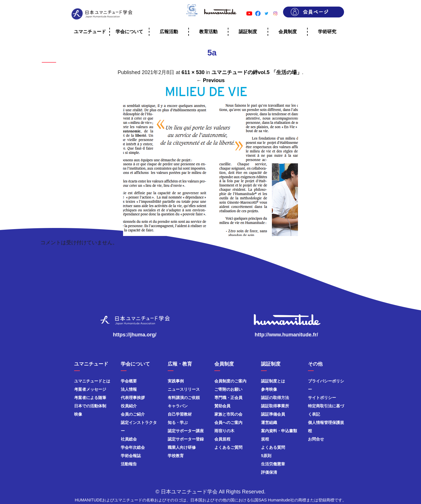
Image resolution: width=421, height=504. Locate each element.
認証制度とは (273, 381)
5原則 (266, 456)
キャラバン (178, 406)
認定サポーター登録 (186, 439)
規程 (265, 439)
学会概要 (129, 381)
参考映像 (269, 389)
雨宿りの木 (224, 431)
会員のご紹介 (133, 414)
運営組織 (269, 422)
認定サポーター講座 (186, 431)
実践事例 (176, 381)
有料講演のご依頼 (184, 398)
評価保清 (269, 472)
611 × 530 (193, 72)
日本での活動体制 (90, 406)
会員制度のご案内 (230, 381)
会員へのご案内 (228, 422)
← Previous (210, 80)
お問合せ (316, 439)
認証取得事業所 (275, 406)
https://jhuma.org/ (135, 335)
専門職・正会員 (228, 398)
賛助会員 (222, 406)
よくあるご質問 (228, 447)
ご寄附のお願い (228, 389)
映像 (78, 414)
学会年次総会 (133, 447)
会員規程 (222, 439)
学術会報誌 (131, 456)
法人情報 (129, 389)
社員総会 (129, 439)
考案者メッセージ (90, 389)
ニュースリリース (184, 389)
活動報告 (129, 464)
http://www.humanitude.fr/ (286, 335)
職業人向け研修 (182, 447)
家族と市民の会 (228, 414)
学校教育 (176, 456)
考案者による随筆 (90, 398)
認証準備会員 (273, 414)
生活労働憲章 (273, 464)
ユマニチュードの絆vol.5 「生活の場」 (257, 72)
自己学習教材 (180, 414)
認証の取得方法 (275, 398)
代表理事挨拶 (133, 398)
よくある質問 (273, 447)
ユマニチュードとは (92, 381)
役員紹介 (129, 406)
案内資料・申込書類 (279, 431)
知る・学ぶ (178, 422)
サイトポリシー (322, 398)
